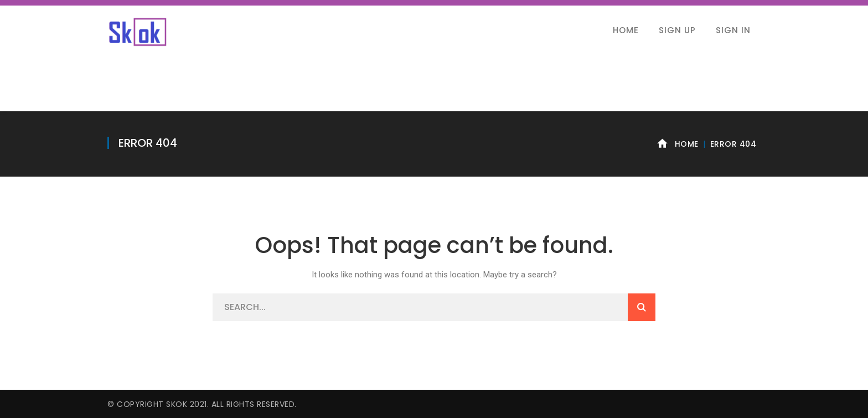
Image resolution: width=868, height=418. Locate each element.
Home (687, 144)
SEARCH (642, 307)
